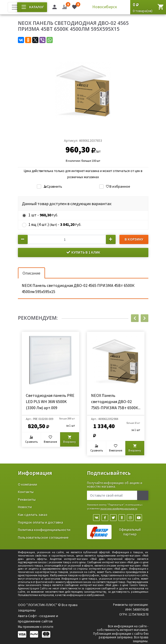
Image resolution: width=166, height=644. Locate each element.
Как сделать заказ (33, 515)
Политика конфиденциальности (44, 530)
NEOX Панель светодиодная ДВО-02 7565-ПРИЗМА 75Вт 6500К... (116, 401)
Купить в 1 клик (83, 252)
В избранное (118, 186)
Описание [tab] (31, 273)
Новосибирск (105, 7)
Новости (25, 507)
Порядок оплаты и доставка (40, 522)
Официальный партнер (130, 532)
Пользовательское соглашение (43, 537)
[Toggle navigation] (15, 7)
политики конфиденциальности (119, 509)
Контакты (26, 492)
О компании (27, 484)
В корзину (134, 239)
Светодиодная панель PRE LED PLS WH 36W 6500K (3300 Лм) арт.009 (50, 401)
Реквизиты (27, 499)
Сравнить (53, 186)
